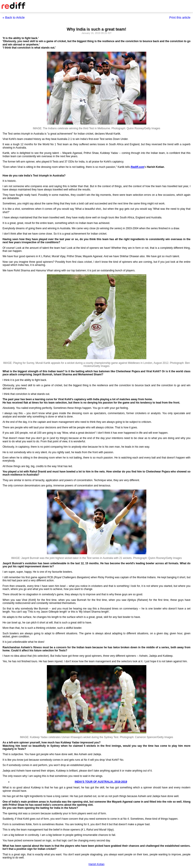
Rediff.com (138, 167)
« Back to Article (14, 18)
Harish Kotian (96, 864)
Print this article (180, 18)
